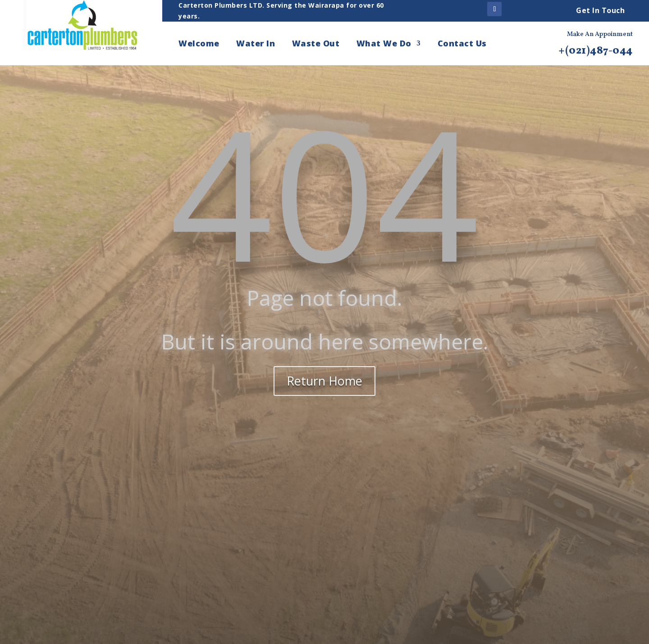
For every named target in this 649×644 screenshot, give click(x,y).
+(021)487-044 (596, 51)
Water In (256, 44)
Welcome (199, 44)
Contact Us (462, 44)
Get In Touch (600, 10)
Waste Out (316, 44)
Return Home (324, 381)
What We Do (384, 44)
